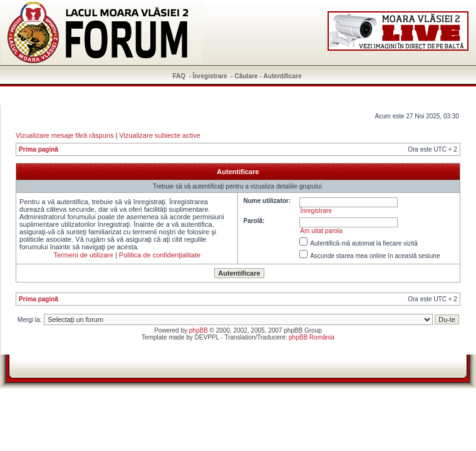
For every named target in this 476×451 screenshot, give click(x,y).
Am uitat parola (321, 231)
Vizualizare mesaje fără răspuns (65, 135)
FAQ (179, 76)
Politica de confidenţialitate (160, 255)
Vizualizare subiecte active (159, 135)
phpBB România (312, 337)
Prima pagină (39, 149)
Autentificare (283, 76)
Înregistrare (210, 76)
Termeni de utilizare (83, 255)
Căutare (246, 76)
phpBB (199, 330)
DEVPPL (207, 337)
